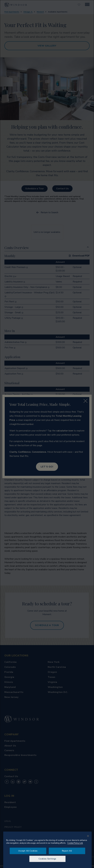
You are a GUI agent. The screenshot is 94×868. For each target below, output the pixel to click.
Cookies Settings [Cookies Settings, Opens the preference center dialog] (47, 859)
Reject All (67, 851)
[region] (47, 850)
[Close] (88, 836)
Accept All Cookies (28, 851)
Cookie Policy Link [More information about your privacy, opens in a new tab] (75, 843)
